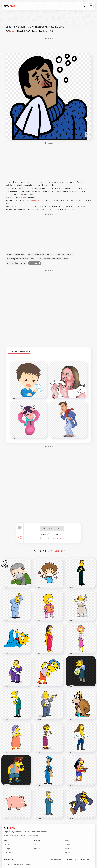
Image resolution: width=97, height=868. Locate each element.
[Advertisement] (48, 45)
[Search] (85, 6)
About (37, 845)
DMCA (67, 852)
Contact (37, 849)
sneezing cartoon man (16, 254)
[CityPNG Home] (9, 6)
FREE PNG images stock (32, 200)
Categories (8, 849)
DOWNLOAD (52, 528)
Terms (67, 845)
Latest (6, 845)
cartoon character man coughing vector (53, 259)
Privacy (68, 849)
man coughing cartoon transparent (20, 259)
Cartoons (23, 197)
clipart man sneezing (65, 254)
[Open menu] (91, 6)
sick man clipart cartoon (16, 263)
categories (71, 209)
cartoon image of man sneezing (40, 254)
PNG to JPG (8, 852)
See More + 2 (35, 263)
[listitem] (56, 859)
